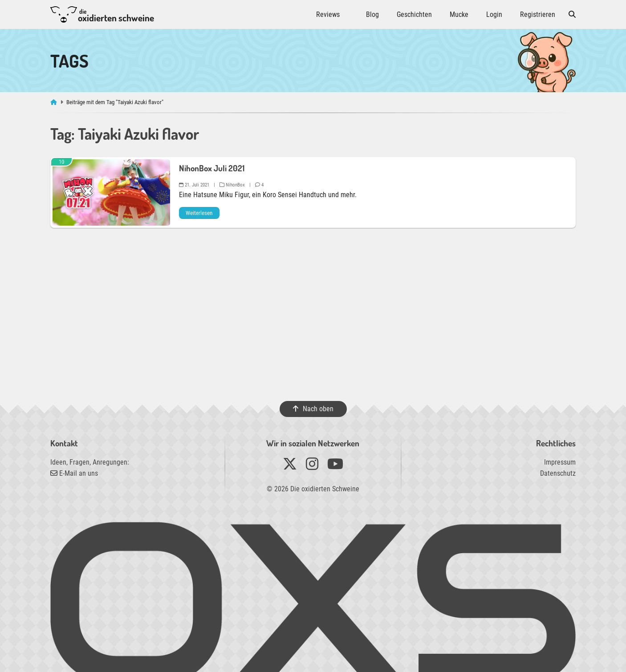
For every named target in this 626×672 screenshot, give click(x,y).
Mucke (459, 14)
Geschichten (414, 14)
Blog (372, 14)
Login (494, 14)
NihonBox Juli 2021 (212, 168)
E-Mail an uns (74, 473)
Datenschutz (558, 473)
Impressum (560, 462)
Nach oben (313, 409)
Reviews (328, 14)
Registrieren (538, 14)
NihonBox (232, 185)
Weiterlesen (199, 213)
